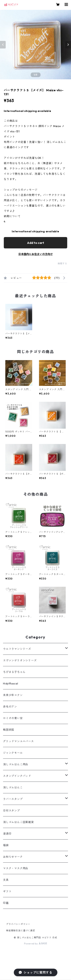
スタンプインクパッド (17, 776)
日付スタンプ (11, 811)
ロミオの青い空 (13, 718)
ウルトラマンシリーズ (17, 649)
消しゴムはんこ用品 (16, 764)
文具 (6, 880)
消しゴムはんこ (13, 787)
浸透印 (7, 834)
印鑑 (6, 903)
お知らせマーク (13, 857)
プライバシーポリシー (18, 924)
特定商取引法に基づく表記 (21, 930)
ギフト (7, 891)
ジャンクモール (13, 753)
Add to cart (36, 243)
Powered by (35, 944)
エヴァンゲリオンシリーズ (20, 660)
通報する (62, 263)
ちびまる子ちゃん (14, 672)
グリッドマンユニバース (18, 741)
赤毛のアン (10, 707)
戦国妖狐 (9, 730)
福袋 (6, 845)
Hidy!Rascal (11, 684)
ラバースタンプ (13, 799)
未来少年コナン (13, 695)
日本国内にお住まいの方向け (36, 254)
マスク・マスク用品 (16, 868)
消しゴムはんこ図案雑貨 (18, 822)
